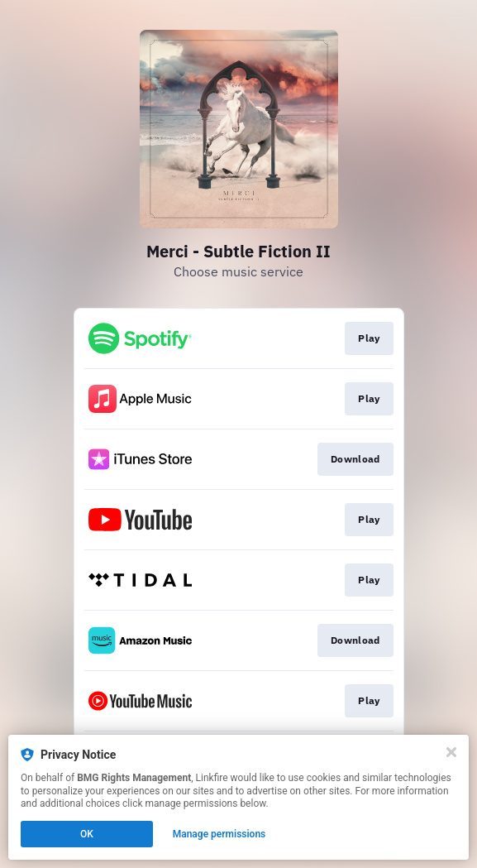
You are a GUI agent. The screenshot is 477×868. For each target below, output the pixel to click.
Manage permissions (219, 834)
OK (87, 834)
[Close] (451, 752)
